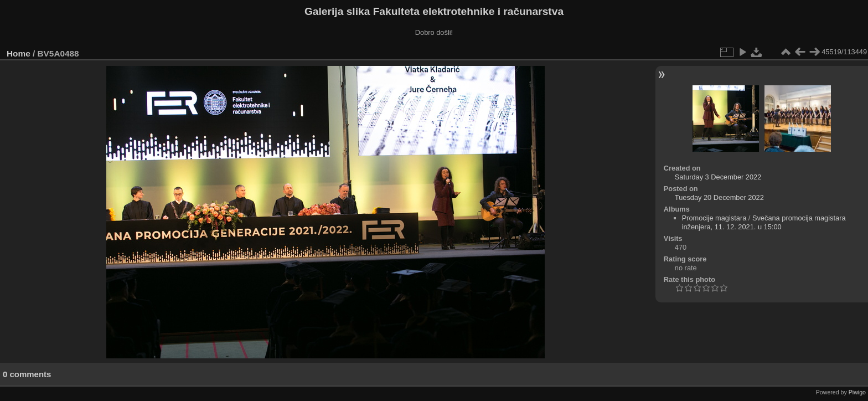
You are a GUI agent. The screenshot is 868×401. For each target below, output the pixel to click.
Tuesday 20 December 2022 (719, 197)
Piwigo (857, 392)
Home (19, 53)
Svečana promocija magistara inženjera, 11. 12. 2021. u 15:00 (764, 222)
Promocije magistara (714, 218)
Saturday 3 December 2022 (718, 177)
